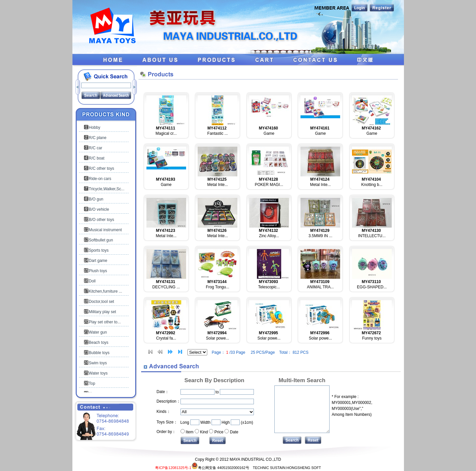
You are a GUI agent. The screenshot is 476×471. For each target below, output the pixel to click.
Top (92, 383)
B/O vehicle (99, 209)
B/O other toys (102, 220)
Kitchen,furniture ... (106, 291)
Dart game (98, 261)
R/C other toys (102, 168)
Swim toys (98, 363)
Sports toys (99, 250)
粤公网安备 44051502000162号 (220, 468)
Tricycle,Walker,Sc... (107, 189)
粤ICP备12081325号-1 (173, 468)
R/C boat (97, 158)
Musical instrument (105, 230)
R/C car (96, 148)
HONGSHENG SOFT (304, 468)
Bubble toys (99, 353)
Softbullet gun (101, 240)
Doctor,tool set (102, 302)
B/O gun (96, 199)
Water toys (98, 373)
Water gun (98, 332)
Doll (92, 281)
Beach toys (99, 343)
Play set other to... (105, 322)
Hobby (95, 127)
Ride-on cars (100, 179)
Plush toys (98, 271)
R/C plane (98, 138)
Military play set (103, 312)
